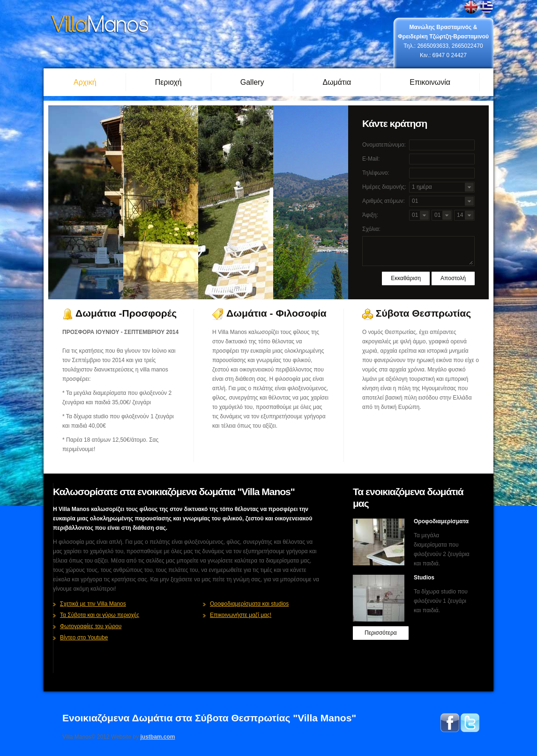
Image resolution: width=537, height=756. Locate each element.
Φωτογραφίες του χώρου (91, 626)
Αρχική (85, 82)
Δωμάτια (337, 82)
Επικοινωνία (430, 82)
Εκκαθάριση (406, 278)
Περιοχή (168, 82)
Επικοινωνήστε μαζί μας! (241, 615)
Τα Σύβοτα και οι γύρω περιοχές (100, 615)
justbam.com (158, 737)
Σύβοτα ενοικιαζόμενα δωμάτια (100, 25)
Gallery (252, 82)
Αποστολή (453, 278)
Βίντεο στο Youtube (84, 637)
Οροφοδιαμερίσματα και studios (249, 604)
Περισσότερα (381, 633)
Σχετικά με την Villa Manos (93, 604)
